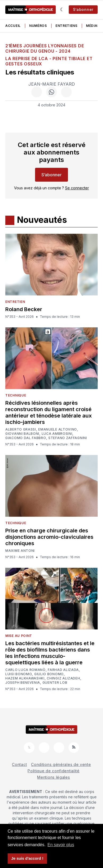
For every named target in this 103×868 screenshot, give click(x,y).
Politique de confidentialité (54, 771)
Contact (19, 764)
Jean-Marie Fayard (52, 84)
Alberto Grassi (21, 429)
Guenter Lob (55, 683)
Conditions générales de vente (61, 764)
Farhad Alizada (63, 670)
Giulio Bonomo (49, 674)
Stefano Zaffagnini (68, 438)
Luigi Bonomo (19, 674)
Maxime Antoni (20, 551)
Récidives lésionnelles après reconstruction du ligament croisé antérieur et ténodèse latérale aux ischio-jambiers (49, 412)
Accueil (13, 26)
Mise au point (19, 636)
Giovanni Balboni (22, 434)
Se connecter (77, 188)
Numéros (38, 26)
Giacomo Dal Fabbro (26, 438)
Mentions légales (53, 777)
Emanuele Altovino (58, 429)
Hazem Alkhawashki (25, 678)
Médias (93, 26)
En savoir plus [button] (61, 845)
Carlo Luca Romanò (25, 670)
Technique (16, 395)
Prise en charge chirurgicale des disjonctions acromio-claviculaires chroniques (49, 537)
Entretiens (66, 26)
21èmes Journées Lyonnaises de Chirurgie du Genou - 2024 (45, 48)
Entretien (15, 302)
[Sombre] (62, 10)
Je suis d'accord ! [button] (27, 858)
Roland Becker (24, 309)
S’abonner (83, 9)
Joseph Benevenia (23, 683)
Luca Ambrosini (57, 434)
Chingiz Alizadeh (63, 678)
